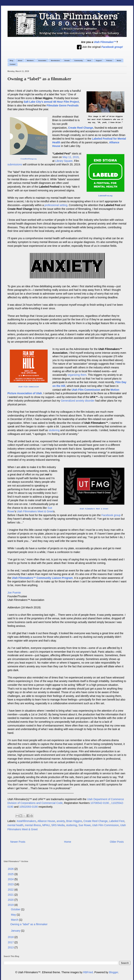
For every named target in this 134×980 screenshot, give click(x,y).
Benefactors (55, 61)
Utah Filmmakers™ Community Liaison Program (42, 578)
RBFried (88, 972)
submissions (15, 164)
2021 (11, 895)
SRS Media (58, 825)
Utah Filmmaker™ (105, 42)
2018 (11, 937)
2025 (11, 874)
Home (68, 842)
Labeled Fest (117, 821)
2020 (11, 900)
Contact (13, 64)
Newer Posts (18, 842)
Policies (109, 61)
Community (78, 61)
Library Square (64, 161)
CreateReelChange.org (29, 159)
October (16, 909)
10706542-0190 (100, 803)
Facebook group (111, 515)
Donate (67, 61)
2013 (11, 947)
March (15, 920)
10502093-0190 (29, 807)
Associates (42, 61)
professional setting (56, 205)
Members (30, 61)
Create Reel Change (96, 821)
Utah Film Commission (29, 387)
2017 (11, 942)
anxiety (61, 821)
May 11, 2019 (71, 157)
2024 (11, 879)
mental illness (33, 825)
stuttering (54, 430)
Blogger (113, 972)
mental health (15, 825)
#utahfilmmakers (27, 821)
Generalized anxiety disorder (78, 401)
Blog (12, 61)
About (20, 61)
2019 (11, 905)
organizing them (77, 375)
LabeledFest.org (105, 196)
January (16, 931)
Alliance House (46, 821)
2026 (11, 869)
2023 (11, 884)
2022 (11, 890)
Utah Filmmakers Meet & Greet (94, 509)
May (14, 915)
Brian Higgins (74, 821)
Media (119, 61)
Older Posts (117, 842)
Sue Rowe (85, 825)
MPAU (46, 825)
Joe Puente (14, 593)
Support (99, 61)
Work (89, 61)
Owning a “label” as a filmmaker (40, 79)
